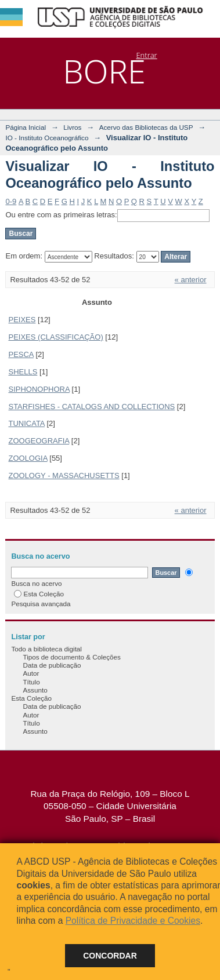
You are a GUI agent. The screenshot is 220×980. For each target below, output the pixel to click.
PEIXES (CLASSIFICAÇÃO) (55, 337)
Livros (72, 127)
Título (31, 682)
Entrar (146, 55)
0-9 (11, 201)
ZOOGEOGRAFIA (39, 441)
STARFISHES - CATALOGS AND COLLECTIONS (91, 407)
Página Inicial (26, 127)
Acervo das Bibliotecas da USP (146, 127)
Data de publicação (52, 665)
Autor (31, 673)
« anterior (191, 280)
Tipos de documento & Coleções (71, 657)
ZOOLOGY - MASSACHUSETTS (64, 476)
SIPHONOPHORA (39, 389)
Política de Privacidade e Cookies (133, 921)
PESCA (21, 354)
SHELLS (23, 372)
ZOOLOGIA (28, 458)
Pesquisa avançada (41, 604)
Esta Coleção (39, 594)
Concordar (110, 956)
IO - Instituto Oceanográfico (47, 138)
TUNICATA (26, 423)
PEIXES (22, 320)
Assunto (35, 690)
